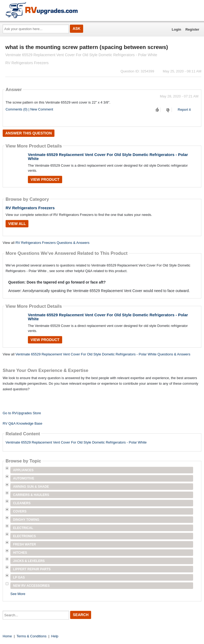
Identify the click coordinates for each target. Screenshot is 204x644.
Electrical (23, 528)
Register (192, 29)
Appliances (23, 470)
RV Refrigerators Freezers (30, 208)
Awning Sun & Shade (31, 487)
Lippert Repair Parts (32, 569)
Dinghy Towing (26, 520)
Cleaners (22, 503)
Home (7, 636)
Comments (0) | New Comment (29, 109)
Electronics (24, 536)
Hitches (20, 553)
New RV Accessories (31, 586)
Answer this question (29, 133)
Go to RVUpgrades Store (22, 413)
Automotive (24, 478)
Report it (184, 110)
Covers (20, 511)
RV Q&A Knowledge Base (22, 423)
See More (18, 594)
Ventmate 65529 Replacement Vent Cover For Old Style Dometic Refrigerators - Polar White (108, 157)
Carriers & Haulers (31, 495)
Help (55, 636)
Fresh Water (24, 544)
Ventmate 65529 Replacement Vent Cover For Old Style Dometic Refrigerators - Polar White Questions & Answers (103, 354)
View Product (45, 179)
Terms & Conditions (31, 636)
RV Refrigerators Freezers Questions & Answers (52, 243)
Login (177, 29)
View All (17, 224)
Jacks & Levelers (29, 561)
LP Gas (19, 577)
